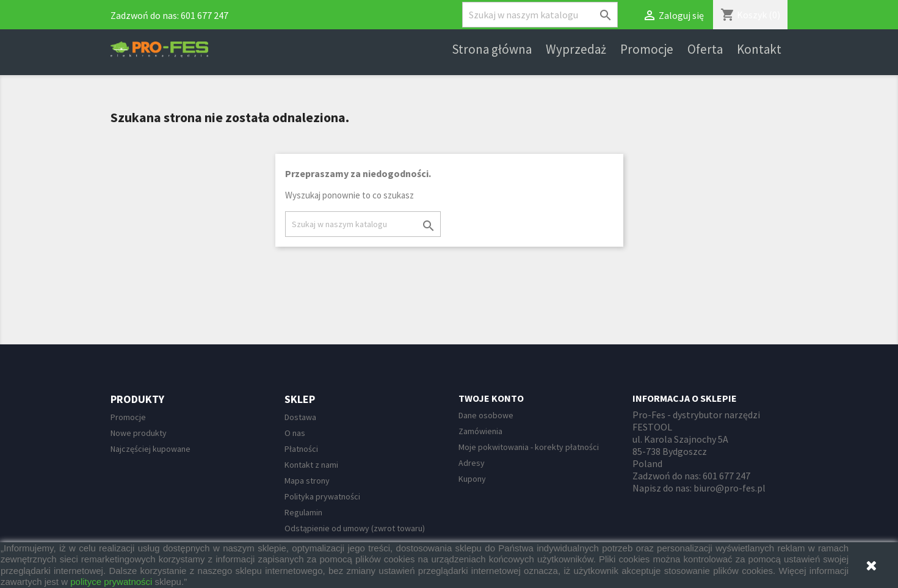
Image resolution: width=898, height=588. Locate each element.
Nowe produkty (139, 433)
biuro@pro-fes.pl (730, 488)
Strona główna (492, 49)
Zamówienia (480, 431)
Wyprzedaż (576, 49)
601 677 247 (205, 15)
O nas (295, 433)
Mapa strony (307, 481)
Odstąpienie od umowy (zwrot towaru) (355, 528)
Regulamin (303, 512)
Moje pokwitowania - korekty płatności (529, 447)
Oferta (705, 49)
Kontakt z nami (311, 465)
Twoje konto (491, 398)
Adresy (472, 463)
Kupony (472, 479)
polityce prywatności (111, 582)
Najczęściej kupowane (150, 449)
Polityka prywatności (322, 496)
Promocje (647, 49)
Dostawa (300, 417)
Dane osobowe (486, 415)
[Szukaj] (540, 15)
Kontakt (759, 49)
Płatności (301, 449)
